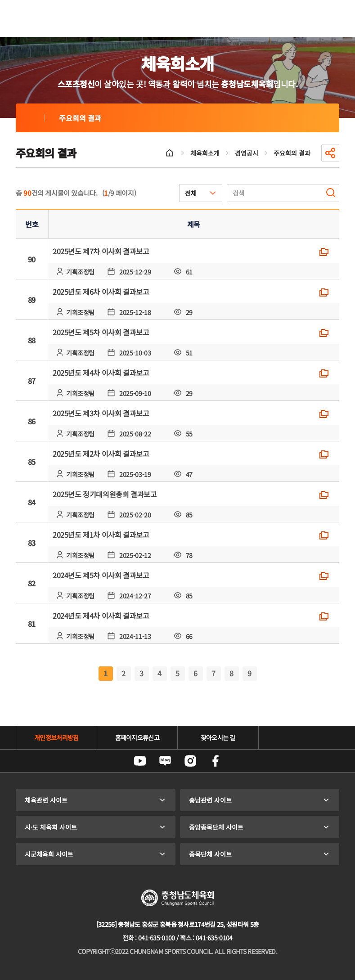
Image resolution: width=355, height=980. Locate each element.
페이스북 (216, 761)
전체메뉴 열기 (328, 18)
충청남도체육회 (57, 18)
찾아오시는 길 (218, 737)
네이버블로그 (165, 761)
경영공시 (247, 153)
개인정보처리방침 (56, 737)
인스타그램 (190, 761)
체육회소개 (205, 153)
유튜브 (140, 761)
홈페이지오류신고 (137, 737)
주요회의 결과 (30, 118)
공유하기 (330, 153)
